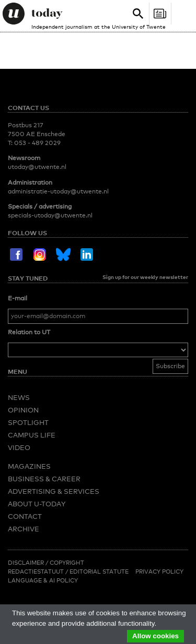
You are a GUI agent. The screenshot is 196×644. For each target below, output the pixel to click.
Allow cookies (155, 636)
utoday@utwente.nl (37, 167)
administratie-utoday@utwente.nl (58, 191)
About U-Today (37, 504)
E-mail (18, 298)
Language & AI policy (43, 580)
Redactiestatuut (37, 572)
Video (19, 447)
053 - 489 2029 (37, 143)
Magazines (29, 466)
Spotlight (28, 422)
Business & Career (44, 479)
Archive (24, 529)
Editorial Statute (99, 572)
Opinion (23, 410)
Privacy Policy (159, 572)
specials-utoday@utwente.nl (50, 215)
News (19, 397)
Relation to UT (29, 332)
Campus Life (32, 435)
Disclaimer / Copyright (46, 563)
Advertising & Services (54, 491)
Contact (25, 516)
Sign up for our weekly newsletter (145, 277)
